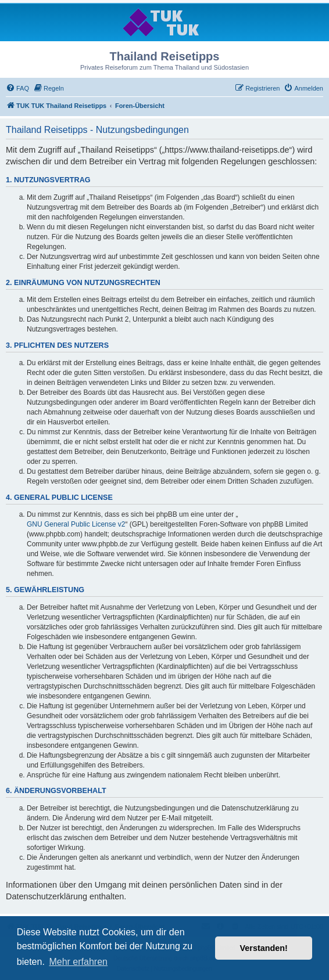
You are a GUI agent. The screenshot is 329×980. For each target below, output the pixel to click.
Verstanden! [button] (264, 948)
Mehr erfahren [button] (78, 962)
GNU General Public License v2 (76, 524)
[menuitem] (17, 88)
